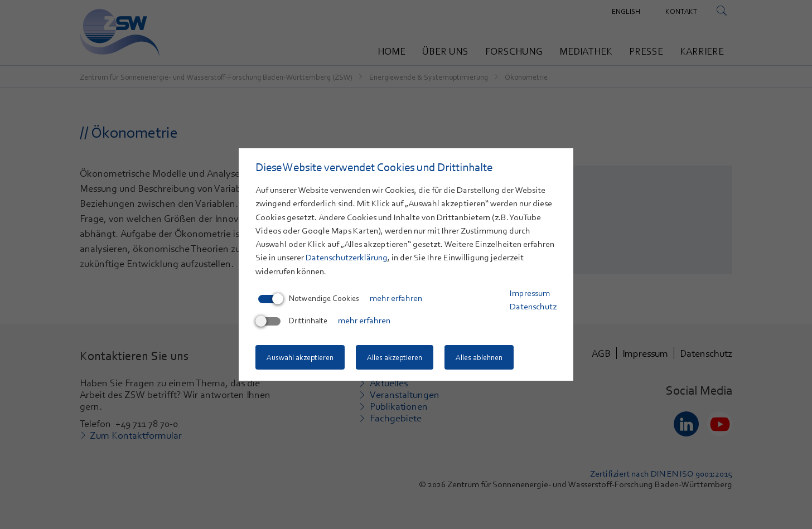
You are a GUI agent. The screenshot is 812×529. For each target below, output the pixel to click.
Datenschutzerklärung (347, 258)
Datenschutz (533, 307)
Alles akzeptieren (395, 357)
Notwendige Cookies (309, 298)
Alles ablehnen (479, 357)
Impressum (530, 293)
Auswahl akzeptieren (300, 357)
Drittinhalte (293, 321)
